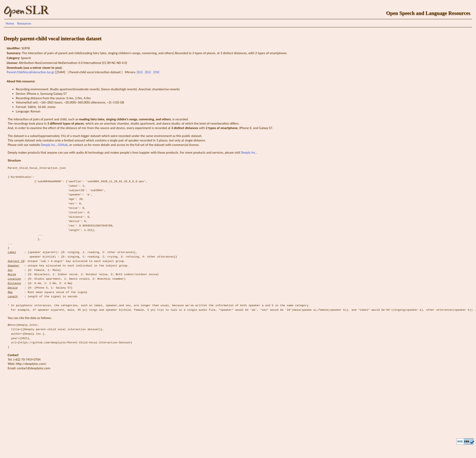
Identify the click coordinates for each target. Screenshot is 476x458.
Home (10, 23)
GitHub (63, 145)
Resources (24, 23)
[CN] (157, 72)
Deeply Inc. (48, 145)
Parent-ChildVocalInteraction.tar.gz (31, 72)
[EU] (140, 72)
